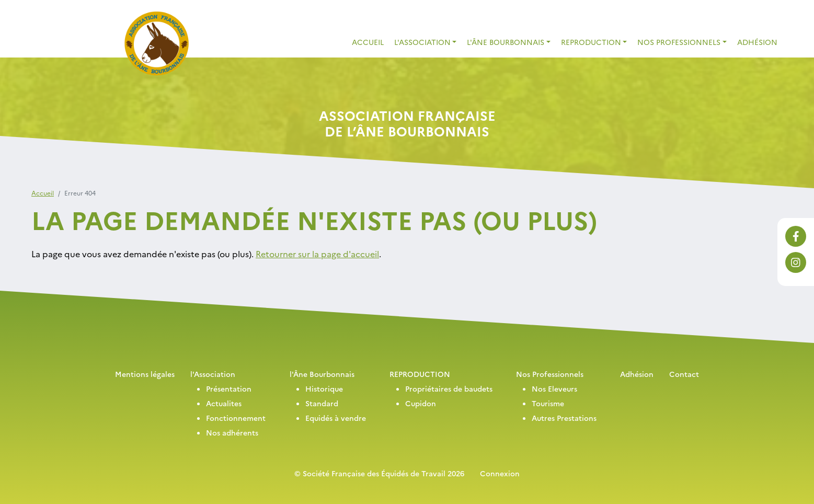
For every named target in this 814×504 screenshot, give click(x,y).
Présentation (229, 388)
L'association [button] (422, 42)
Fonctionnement (236, 418)
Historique (324, 388)
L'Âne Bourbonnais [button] (506, 42)
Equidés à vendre (336, 418)
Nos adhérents (232, 432)
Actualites (224, 403)
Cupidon (421, 403)
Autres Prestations (564, 418)
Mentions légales (145, 374)
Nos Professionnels (550, 374)
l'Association (213, 374)
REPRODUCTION (420, 374)
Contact (684, 374)
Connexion (500, 473)
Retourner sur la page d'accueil (317, 254)
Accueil (368, 42)
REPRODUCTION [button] (591, 42)
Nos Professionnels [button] (679, 42)
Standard (322, 403)
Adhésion (757, 42)
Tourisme (548, 403)
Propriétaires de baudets (449, 388)
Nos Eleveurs (554, 388)
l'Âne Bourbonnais (322, 374)
